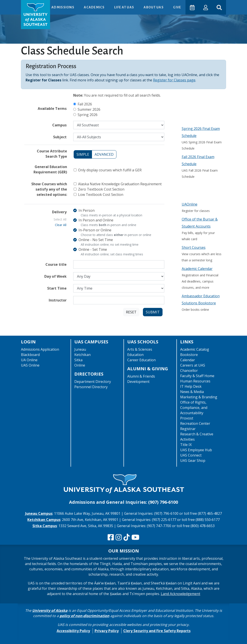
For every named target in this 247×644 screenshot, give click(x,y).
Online (80, 365)
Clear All (61, 225)
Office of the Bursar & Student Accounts (200, 223)
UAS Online (30, 365)
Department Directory (93, 382)
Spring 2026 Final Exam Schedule (201, 132)
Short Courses (194, 247)
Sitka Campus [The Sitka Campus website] (45, 526)
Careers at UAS (193, 365)
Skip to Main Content (21, 4)
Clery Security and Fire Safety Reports (157, 631)
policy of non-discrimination (84, 616)
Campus (59, 125)
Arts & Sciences (140, 349)
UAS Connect (191, 455)
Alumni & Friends (141, 376)
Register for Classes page (174, 80)
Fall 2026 (85, 104)
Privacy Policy (107, 631)
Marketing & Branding (199, 397)
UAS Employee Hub (196, 450)
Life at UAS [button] (124, 7)
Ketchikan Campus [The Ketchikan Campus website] (44, 520)
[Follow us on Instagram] (119, 537)
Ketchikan (82, 355)
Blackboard (30, 355)
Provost (187, 418)
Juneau (80, 349)
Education (135, 355)
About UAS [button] (153, 7)
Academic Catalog (195, 349)
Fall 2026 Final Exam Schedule (198, 160)
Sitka (78, 360)
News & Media (192, 392)
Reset (131, 312)
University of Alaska (50, 610)
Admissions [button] (63, 7)
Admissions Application (40, 349)
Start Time (57, 288)
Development (138, 382)
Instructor (58, 300)
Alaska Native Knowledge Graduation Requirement (120, 184)
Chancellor (189, 371)
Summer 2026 (89, 109)
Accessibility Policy (73, 631)
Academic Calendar (197, 269)
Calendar (188, 360)
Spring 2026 (88, 115)
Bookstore (189, 355)
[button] (205, 7)
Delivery (59, 212)
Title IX (186, 445)
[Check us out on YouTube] (135, 537)
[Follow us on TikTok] (127, 537)
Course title (56, 264)
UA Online (29, 360)
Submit (153, 312)
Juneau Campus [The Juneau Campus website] (39, 513)
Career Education (141, 360)
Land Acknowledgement (181, 594)
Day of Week (55, 276)
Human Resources (195, 381)
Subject (60, 137)
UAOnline (190, 204)
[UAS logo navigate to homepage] (36, 15)
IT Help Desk (191, 386)
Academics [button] (94, 7)
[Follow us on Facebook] (111, 537)
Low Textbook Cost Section (101, 195)
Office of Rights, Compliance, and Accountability (194, 408)
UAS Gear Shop (193, 461)
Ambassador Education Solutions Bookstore (201, 300)
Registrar (188, 429)
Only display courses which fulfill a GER (110, 170)
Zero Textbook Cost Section (101, 189)
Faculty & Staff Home (197, 376)
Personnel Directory (91, 387)
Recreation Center (195, 423)
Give (177, 7)
